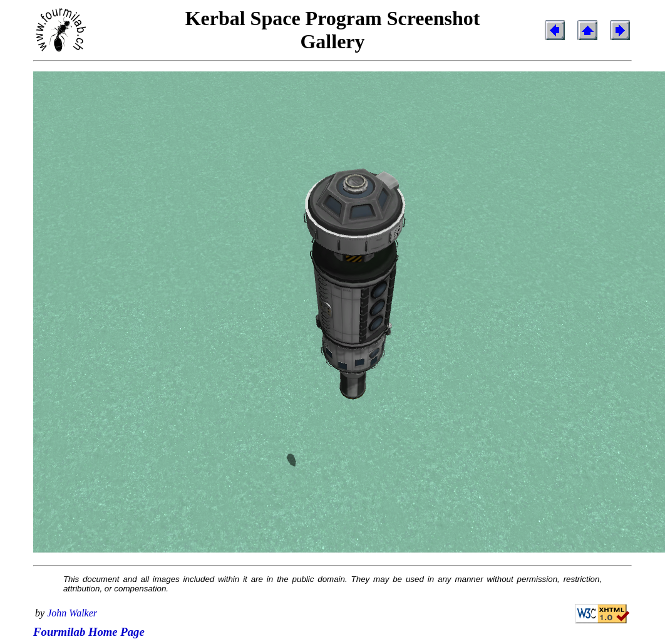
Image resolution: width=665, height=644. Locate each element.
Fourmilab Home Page (89, 632)
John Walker (72, 613)
